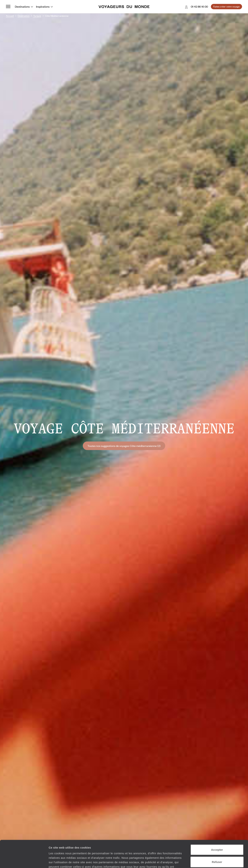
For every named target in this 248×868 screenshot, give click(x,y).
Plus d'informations (132, 846)
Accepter (217, 824)
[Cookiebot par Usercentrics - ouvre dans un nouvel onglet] (24, 861)
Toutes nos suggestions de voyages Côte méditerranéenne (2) (124, 446)
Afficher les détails (204, 861)
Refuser (217, 836)
